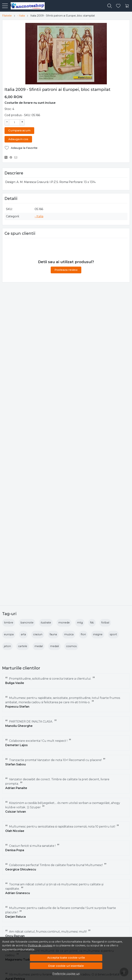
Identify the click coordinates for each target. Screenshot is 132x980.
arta (23, 634)
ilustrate (46, 623)
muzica (69, 634)
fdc (92, 623)
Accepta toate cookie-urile (66, 958)
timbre (9, 623)
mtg (80, 623)
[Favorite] (118, 6)
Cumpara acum (19, 130)
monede (64, 623)
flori (83, 634)
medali (54, 646)
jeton (7, 646)
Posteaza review (66, 269)
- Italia (21, 16)
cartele (23, 646)
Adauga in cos (18, 139)
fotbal (105, 623)
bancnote (27, 623)
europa (9, 634)
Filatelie (7, 16)
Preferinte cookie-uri (66, 974)
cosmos (71, 646)
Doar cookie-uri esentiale (66, 966)
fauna (53, 634)
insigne (98, 634)
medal (39, 646)
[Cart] (127, 6)
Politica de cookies (40, 945)
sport (113, 634)
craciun (38, 634)
